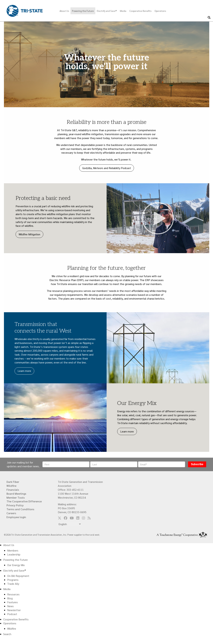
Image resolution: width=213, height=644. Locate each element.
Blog (10, 598)
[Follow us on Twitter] (60, 518)
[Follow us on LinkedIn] (78, 518)
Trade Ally (13, 584)
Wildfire (11, 486)
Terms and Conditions (20, 509)
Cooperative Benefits (140, 11)
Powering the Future (83, 11)
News (10, 606)
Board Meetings (16, 494)
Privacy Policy (15, 505)
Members (13, 550)
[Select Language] (70, 524)
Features (12, 602)
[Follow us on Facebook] (66, 518)
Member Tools (16, 497)
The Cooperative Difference (24, 501)
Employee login (16, 517)
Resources (13, 594)
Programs (13, 580)
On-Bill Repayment (18, 576)
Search (7, 634)
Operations (160, 11)
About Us (64, 11)
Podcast (12, 614)
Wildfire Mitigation (29, 234)
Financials (13, 490)
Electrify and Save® (107, 11)
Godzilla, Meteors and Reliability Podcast (107, 168)
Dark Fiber (13, 482)
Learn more (24, 371)
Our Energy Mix (16, 565)
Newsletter (14, 610)
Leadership (14, 554)
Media (123, 11)
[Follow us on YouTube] (72, 518)
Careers (11, 513)
